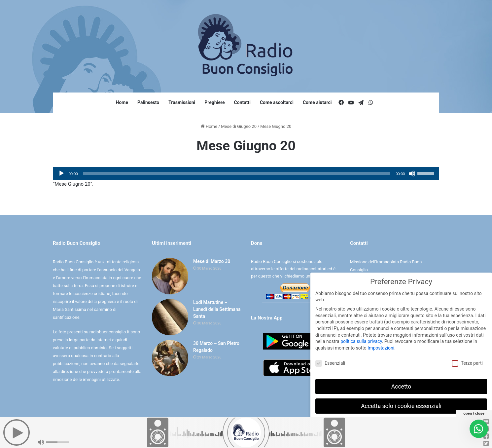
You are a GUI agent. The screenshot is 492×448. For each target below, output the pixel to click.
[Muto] (412, 173)
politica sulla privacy (361, 341)
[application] (246, 173)
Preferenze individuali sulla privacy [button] (401, 425)
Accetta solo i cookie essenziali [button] (401, 406)
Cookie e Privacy (252, 436)
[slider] (237, 173)
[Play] (61, 173)
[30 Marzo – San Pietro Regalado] (170, 358)
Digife (292, 436)
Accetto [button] (401, 387)
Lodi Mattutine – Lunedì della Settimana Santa (217, 309)
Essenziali (330, 363)
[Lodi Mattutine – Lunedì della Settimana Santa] (170, 317)
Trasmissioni (182, 102)
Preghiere (214, 102)
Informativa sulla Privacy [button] (416, 440)
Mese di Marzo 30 (212, 261)
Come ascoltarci (277, 102)
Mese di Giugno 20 (239, 126)
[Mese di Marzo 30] (170, 276)
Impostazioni (381, 348)
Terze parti (467, 363)
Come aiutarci (317, 102)
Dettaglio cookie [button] (381, 440)
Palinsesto (148, 102)
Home (122, 102)
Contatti (242, 102)
